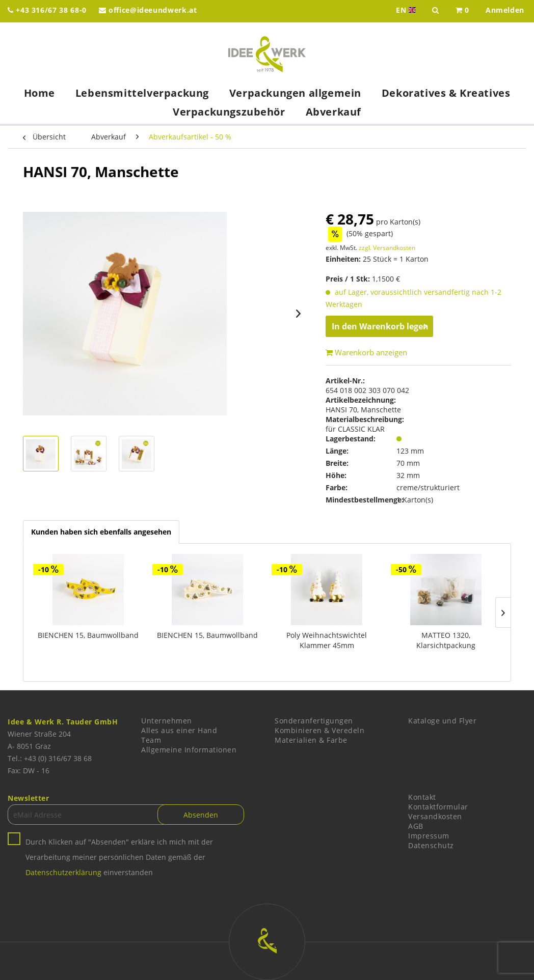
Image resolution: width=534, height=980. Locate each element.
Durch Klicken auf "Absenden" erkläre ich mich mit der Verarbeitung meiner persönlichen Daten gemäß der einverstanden (119, 857)
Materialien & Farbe (311, 740)
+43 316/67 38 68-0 (47, 10)
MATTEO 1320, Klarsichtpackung (446, 640)
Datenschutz (431, 845)
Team (151, 740)
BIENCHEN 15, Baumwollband (88, 635)
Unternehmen (167, 721)
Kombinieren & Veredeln (319, 730)
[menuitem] (462, 11)
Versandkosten (435, 816)
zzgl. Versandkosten (387, 248)
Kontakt (422, 797)
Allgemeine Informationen (189, 750)
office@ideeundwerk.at (148, 10)
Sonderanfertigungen (314, 721)
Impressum (429, 836)
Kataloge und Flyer (442, 721)
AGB (416, 826)
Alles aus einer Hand (179, 730)
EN (407, 10)
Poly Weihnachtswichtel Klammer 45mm (327, 640)
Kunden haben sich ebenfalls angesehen (101, 532)
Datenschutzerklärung (63, 872)
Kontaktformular (438, 807)
